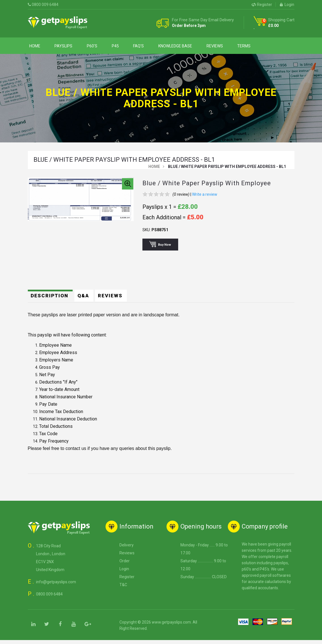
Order (125, 565)
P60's (85, 47)
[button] (128, 188)
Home (33, 47)
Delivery (127, 549)
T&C (123, 589)
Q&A (86, 299)
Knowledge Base (159, 47)
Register (262, 5)
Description (51, 299)
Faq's (125, 47)
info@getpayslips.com (56, 586)
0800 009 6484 (43, 5)
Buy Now (162, 248)
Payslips (59, 47)
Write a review (205, 198)
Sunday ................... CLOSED (204, 581)
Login (287, 5)
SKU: (147, 234)
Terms (221, 47)
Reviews (195, 47)
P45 (105, 47)
